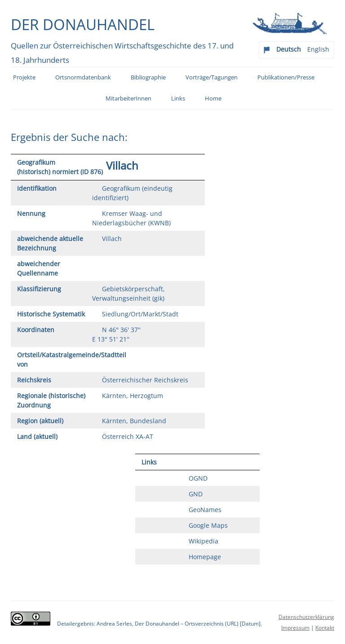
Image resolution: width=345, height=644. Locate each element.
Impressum (295, 628)
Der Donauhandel (83, 24)
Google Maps (208, 525)
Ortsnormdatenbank (83, 77)
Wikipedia (203, 541)
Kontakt (325, 628)
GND (196, 494)
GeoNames (205, 510)
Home (213, 99)
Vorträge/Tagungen (212, 77)
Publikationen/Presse (286, 77)
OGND (198, 478)
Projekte (24, 77)
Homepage (205, 557)
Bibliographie (148, 77)
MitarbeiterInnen (128, 99)
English (318, 49)
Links (178, 99)
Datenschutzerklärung (306, 617)
